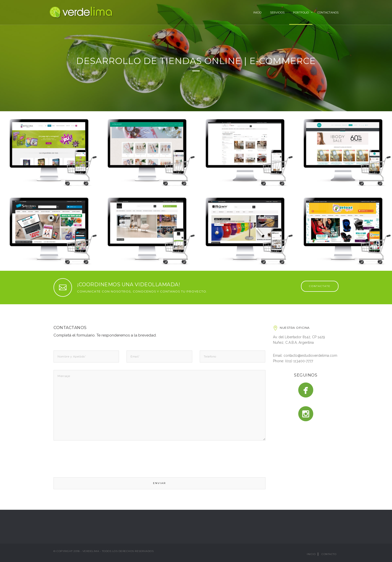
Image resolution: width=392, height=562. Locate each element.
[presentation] (91, 459)
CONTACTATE (320, 286)
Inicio (257, 12)
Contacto (329, 554)
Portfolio (301, 12)
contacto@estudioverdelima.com (310, 355)
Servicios (277, 12)
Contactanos (328, 12)
